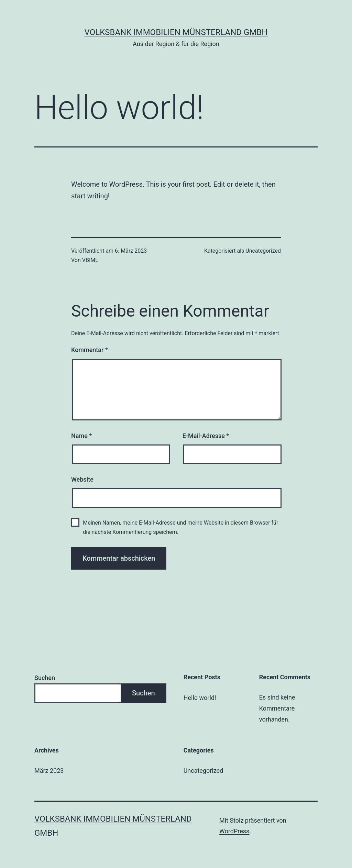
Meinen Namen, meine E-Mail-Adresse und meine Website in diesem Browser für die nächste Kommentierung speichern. (180, 527)
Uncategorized (263, 251)
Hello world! (200, 698)
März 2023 (49, 771)
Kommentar (90, 350)
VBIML (90, 260)
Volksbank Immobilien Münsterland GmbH (176, 32)
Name (81, 436)
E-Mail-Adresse (206, 436)
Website (82, 479)
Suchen (45, 678)
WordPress (234, 831)
